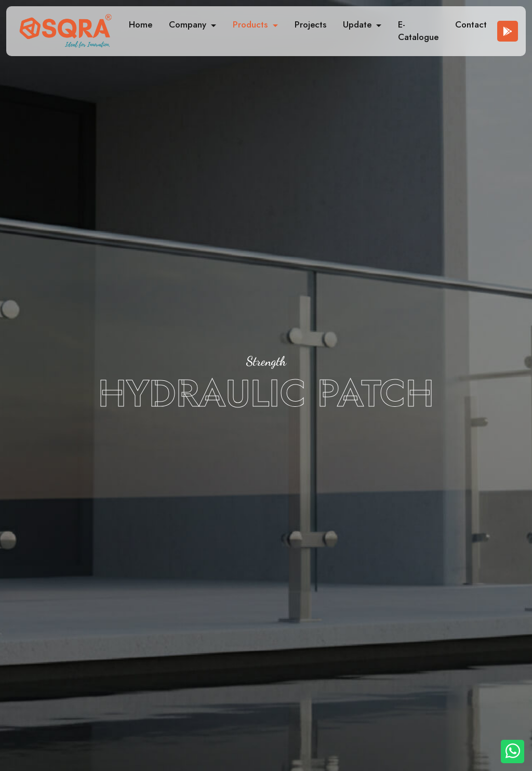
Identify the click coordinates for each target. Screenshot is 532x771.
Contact (471, 24)
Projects (310, 24)
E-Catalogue (418, 31)
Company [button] (189, 24)
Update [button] (358, 24)
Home (141, 24)
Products (251, 24)
